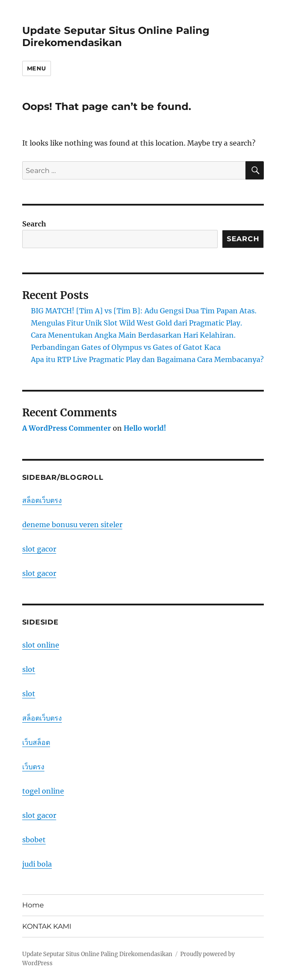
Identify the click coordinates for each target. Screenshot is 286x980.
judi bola (37, 864)
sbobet (34, 840)
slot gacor (39, 549)
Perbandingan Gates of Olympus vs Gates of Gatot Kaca (126, 347)
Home (33, 905)
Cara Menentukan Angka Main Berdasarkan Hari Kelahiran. (133, 335)
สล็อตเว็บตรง (42, 500)
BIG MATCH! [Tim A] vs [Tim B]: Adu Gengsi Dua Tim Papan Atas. (144, 311)
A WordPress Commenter (67, 428)
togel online (43, 791)
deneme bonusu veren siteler (72, 525)
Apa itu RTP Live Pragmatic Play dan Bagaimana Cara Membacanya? (147, 359)
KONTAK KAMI (47, 926)
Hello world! (145, 428)
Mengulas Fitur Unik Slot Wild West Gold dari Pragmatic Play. (136, 323)
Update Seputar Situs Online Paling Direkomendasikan (116, 37)
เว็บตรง (33, 767)
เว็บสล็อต (36, 742)
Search (34, 224)
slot (29, 669)
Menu (37, 68)
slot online (41, 645)
